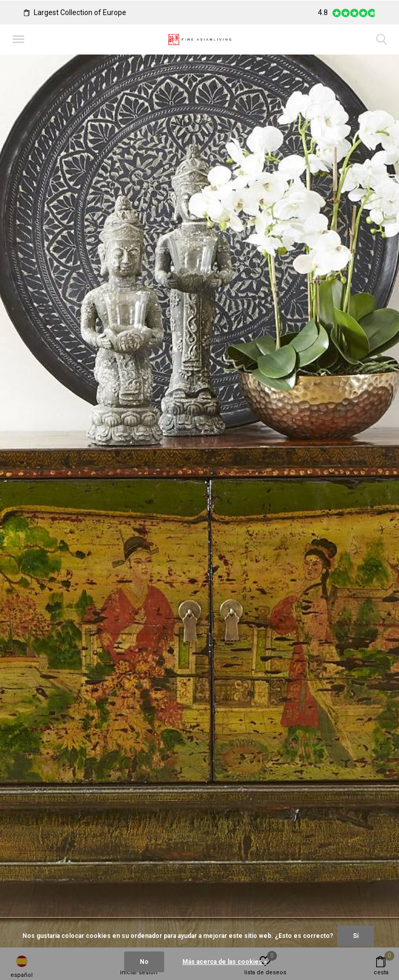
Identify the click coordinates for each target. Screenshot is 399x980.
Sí (356, 936)
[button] (20, 39)
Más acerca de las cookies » (225, 962)
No (144, 962)
